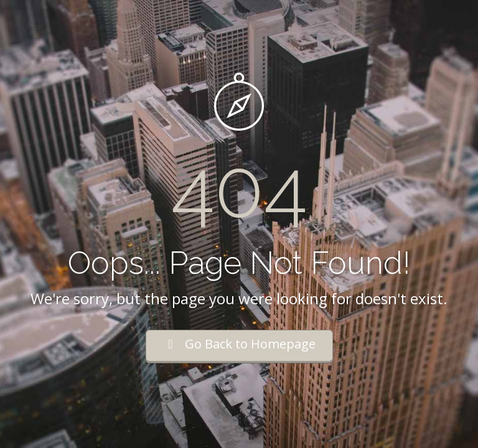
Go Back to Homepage (239, 344)
